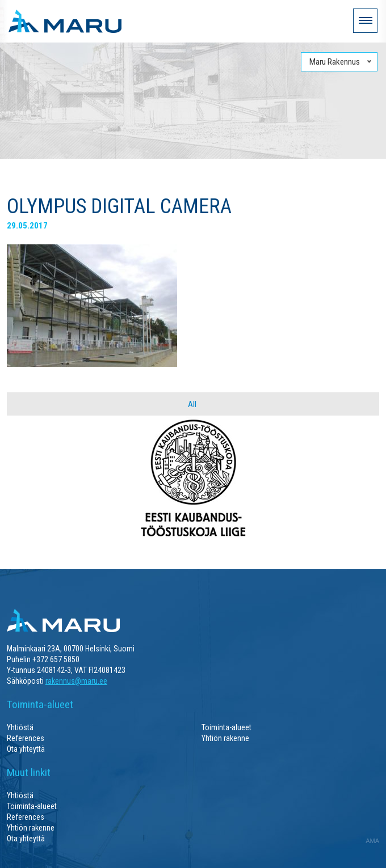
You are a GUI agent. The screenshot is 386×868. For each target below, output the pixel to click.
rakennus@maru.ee (76, 681)
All (192, 404)
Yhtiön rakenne (225, 738)
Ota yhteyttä (26, 749)
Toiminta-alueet (226, 727)
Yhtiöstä (20, 727)
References (26, 738)
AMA (372, 841)
